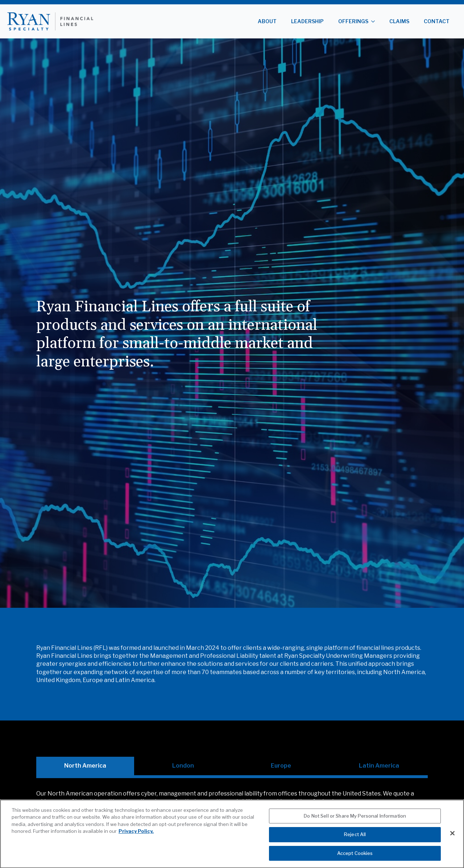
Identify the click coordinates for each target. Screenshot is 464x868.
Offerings (353, 21)
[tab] (85, 766)
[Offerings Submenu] (375, 21)
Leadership (307, 21)
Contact (437, 21)
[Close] (452, 842)
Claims (399, 21)
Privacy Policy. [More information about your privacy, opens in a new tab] (136, 840)
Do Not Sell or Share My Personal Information (355, 825)
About (267, 21)
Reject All (355, 843)
